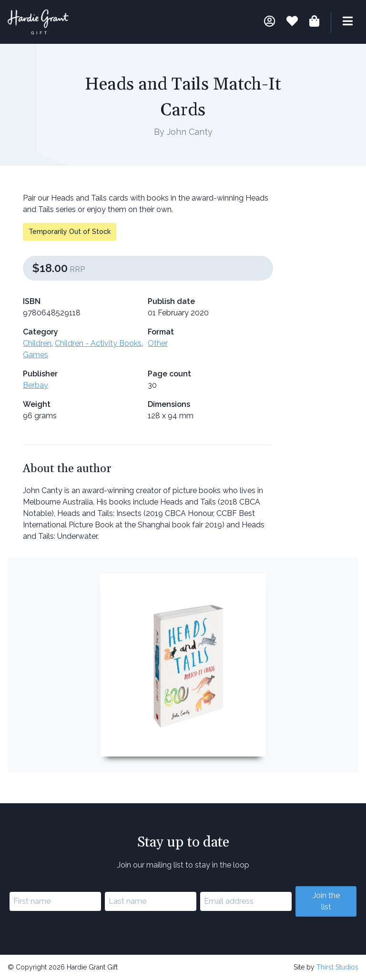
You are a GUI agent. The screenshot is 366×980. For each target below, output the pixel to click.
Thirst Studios (337, 967)
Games (36, 355)
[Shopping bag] (314, 23)
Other (158, 343)
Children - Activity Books (98, 343)
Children (37, 343)
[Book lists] (292, 23)
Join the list (326, 901)
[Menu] (342, 23)
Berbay (36, 385)
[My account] (269, 23)
